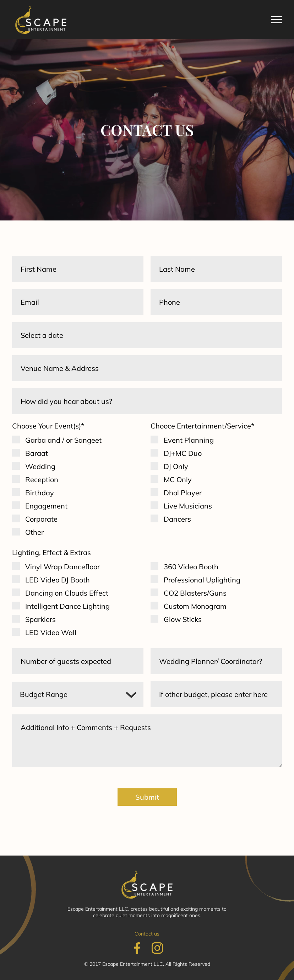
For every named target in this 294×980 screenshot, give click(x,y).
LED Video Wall (51, 632)
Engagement (46, 506)
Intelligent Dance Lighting (67, 606)
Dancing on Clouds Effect (67, 593)
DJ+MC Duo (183, 453)
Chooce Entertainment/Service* (202, 426)
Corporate (41, 519)
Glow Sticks (183, 619)
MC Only (178, 480)
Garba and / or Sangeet (63, 440)
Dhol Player (183, 493)
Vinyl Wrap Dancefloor (62, 567)
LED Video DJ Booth (58, 580)
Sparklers (40, 619)
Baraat (37, 453)
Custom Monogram (195, 606)
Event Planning (189, 440)
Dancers (177, 519)
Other (34, 532)
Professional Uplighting (202, 580)
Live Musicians (188, 506)
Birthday (40, 493)
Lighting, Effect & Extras (51, 552)
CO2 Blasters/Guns (195, 593)
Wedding (40, 466)
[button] (277, 20)
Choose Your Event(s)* (48, 426)
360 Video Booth (191, 567)
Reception (42, 480)
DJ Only (176, 466)
